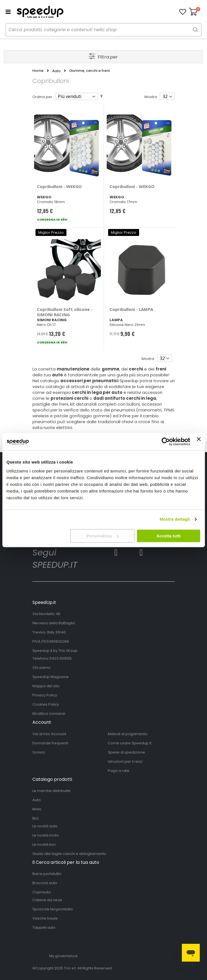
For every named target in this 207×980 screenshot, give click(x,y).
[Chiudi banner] (199, 442)
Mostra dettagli (175, 519)
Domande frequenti (50, 743)
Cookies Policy (46, 704)
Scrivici (39, 752)
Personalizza (103, 536)
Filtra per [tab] (108, 57)
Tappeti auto (44, 927)
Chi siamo (41, 668)
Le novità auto (45, 826)
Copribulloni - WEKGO (59, 186)
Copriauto (42, 892)
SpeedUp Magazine (51, 677)
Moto (37, 809)
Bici (35, 818)
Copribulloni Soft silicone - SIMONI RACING (65, 312)
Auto (56, 71)
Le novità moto (46, 835)
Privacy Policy (45, 695)
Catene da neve (47, 900)
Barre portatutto (47, 874)
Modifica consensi (49, 714)
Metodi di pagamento (128, 734)
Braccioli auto (45, 883)
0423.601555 (61, 658)
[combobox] (104, 30)
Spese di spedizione (126, 752)
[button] (183, 12)
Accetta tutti (169, 536)
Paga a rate (119, 771)
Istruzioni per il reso (125, 761)
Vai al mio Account (49, 734)
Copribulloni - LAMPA (131, 309)
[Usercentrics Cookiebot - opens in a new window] (166, 442)
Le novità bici (44, 844)
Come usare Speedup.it (130, 743)
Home (38, 71)
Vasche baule (45, 918)
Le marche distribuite (51, 791)
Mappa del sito (46, 686)
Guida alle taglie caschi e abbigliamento (69, 854)
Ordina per (42, 97)
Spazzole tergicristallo (53, 909)
